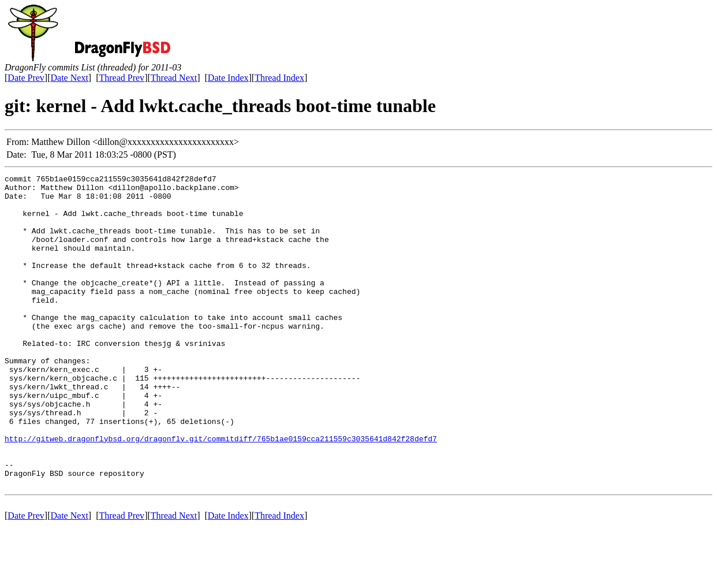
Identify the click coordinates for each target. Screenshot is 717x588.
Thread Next (174, 78)
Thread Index (279, 78)
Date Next (70, 78)
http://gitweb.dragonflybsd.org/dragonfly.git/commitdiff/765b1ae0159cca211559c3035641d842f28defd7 (221, 492)
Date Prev (26, 78)
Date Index (228, 78)
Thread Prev (122, 78)
